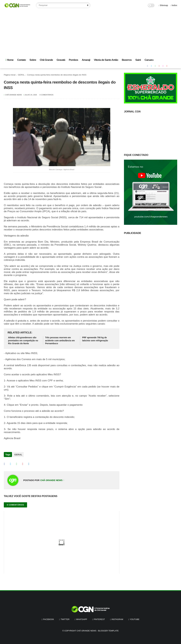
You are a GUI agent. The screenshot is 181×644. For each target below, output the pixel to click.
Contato (22, 60)
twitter (65, 618)
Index (174, 5)
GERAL (21, 75)
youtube (135, 618)
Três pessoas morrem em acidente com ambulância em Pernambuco (60, 340)
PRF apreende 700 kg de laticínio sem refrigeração (95, 339)
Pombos (73, 60)
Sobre (33, 60)
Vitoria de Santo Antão (106, 60)
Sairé (138, 60)
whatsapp (82, 618)
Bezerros (127, 60)
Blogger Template (108, 629)
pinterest (99, 618)
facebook (49, 618)
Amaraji (86, 60)
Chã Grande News (86, 629)
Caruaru (149, 60)
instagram (117, 618)
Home (9, 60)
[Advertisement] (90, 33)
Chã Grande (46, 60)
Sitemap (163, 5)
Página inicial (10, 75)
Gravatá (61, 60)
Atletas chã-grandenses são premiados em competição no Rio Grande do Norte (23, 340)
